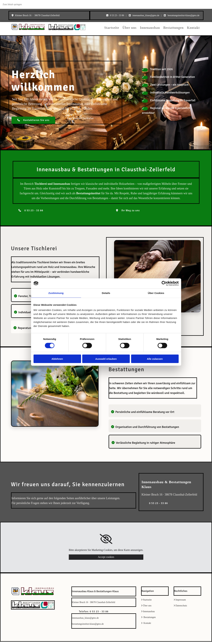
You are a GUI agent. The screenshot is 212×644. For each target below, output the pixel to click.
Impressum (181, 602)
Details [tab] (106, 293)
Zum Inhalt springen (12, 4)
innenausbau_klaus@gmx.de (146, 15)
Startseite (122, 30)
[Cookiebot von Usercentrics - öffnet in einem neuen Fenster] (164, 283)
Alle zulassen (155, 359)
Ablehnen (57, 359)
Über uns (138, 30)
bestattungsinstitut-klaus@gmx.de (184, 15)
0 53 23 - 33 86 (117, 15)
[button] (33, 123)
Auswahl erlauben (106, 359)
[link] (106, 541)
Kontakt (194, 30)
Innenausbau (156, 30)
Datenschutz (181, 608)
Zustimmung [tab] (56, 293)
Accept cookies (106, 559)
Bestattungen (177, 30)
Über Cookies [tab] (156, 293)
